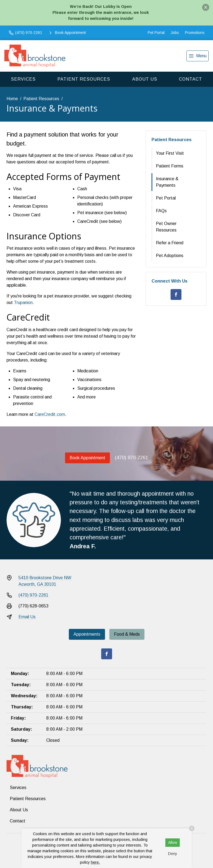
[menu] (197, 56)
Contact (191, 79)
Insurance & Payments (167, 182)
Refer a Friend (170, 243)
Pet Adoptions (170, 256)
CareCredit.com (50, 414)
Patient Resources (84, 79)
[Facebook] (176, 294)
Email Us (27, 617)
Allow (173, 842)
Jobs (175, 33)
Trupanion (23, 302)
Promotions (195, 33)
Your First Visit (170, 153)
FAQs (161, 211)
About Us (145, 79)
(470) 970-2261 (132, 458)
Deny (173, 854)
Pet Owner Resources (166, 227)
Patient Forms (170, 166)
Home (12, 99)
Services (23, 79)
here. (95, 862)
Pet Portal (156, 33)
